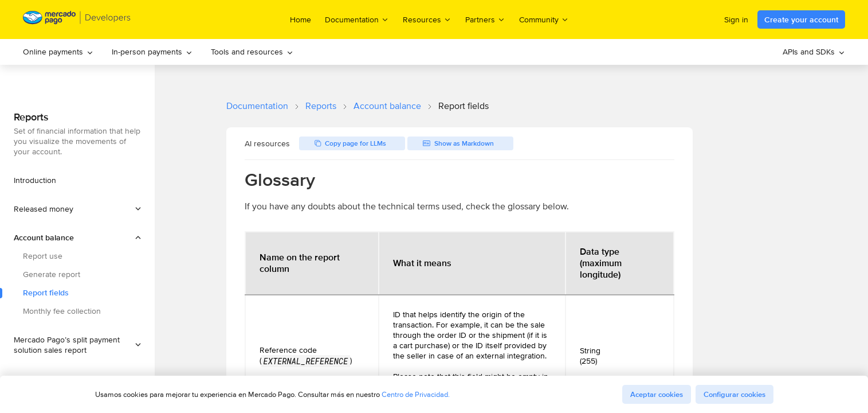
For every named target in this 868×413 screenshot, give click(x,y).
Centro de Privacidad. (416, 394)
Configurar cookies (735, 394)
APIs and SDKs (814, 52)
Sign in (736, 20)
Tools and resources (252, 52)
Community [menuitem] (544, 19)
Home (301, 20)
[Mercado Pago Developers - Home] (77, 20)
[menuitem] (58, 52)
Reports (321, 106)
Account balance (387, 106)
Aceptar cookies (657, 394)
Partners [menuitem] (485, 19)
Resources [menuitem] (427, 19)
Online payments (58, 52)
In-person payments (152, 52)
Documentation (257, 106)
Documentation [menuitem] (357, 19)
